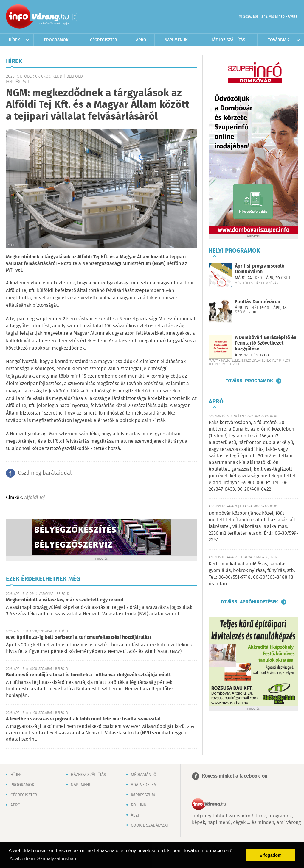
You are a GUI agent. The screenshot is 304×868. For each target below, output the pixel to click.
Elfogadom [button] (271, 855)
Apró (141, 40)
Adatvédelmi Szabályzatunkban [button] (43, 859)
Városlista (75, 17)
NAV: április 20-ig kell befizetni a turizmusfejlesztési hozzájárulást (79, 638)
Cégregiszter (104, 40)
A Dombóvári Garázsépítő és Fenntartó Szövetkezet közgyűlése (266, 343)
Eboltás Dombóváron (258, 302)
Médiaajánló (144, 775)
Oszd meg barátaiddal (45, 473)
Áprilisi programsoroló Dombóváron (260, 269)
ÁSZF (135, 815)
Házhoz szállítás (228, 40)
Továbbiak (279, 40)
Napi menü (81, 785)
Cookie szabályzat (150, 825)
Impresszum (143, 795)
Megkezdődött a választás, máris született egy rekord (65, 600)
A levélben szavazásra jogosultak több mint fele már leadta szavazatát (83, 719)
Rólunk (139, 805)
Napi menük (176, 40)
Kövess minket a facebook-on (235, 776)
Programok (56, 40)
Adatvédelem (144, 785)
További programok (249, 381)
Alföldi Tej (34, 498)
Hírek (14, 40)
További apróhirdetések (249, 602)
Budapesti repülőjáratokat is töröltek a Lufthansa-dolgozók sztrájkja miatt (88, 675)
